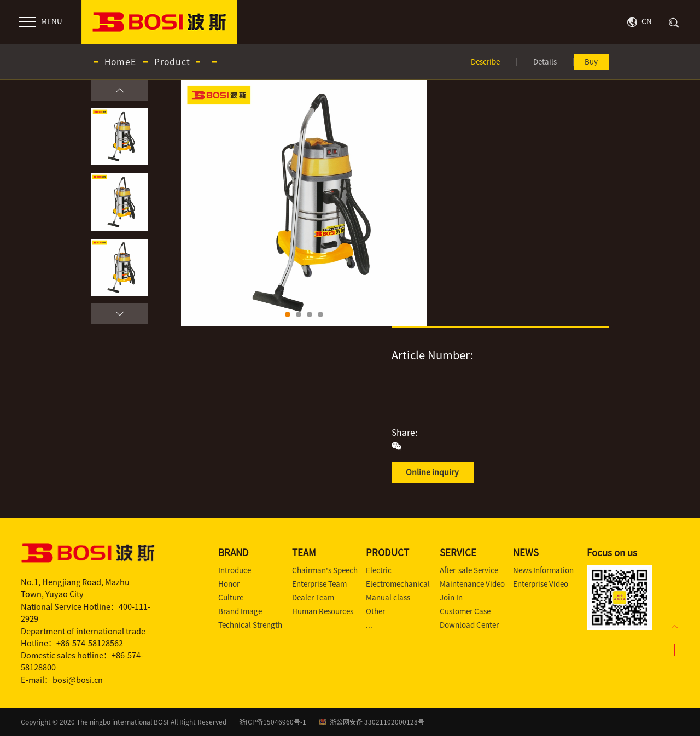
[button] (119, 90)
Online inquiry (432, 472)
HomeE (120, 62)
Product (172, 62)
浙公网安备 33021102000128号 (377, 722)
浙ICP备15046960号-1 (273, 722)
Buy (591, 62)
